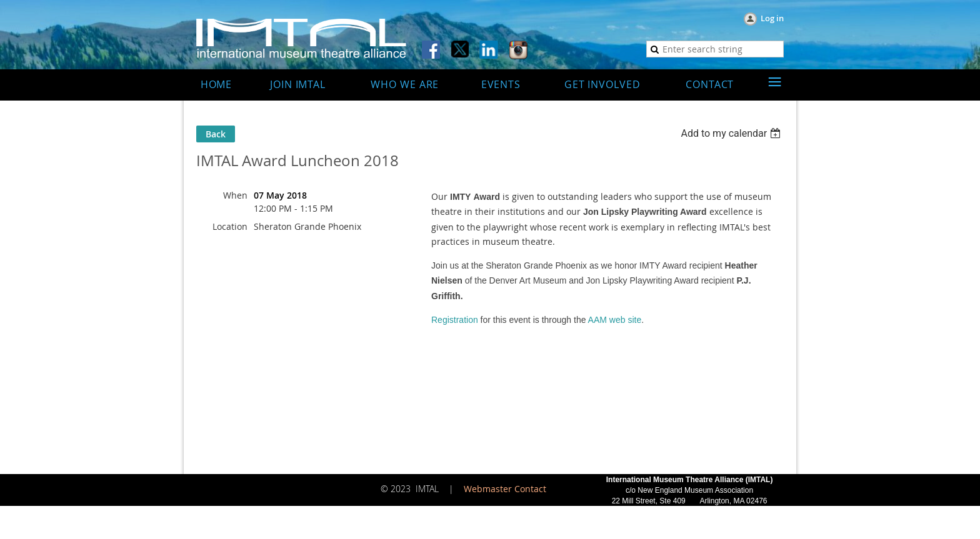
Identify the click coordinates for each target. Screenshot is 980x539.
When (235, 195)
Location (230, 226)
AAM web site (615, 320)
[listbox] (732, 133)
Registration (455, 320)
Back (216, 134)
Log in (772, 18)
